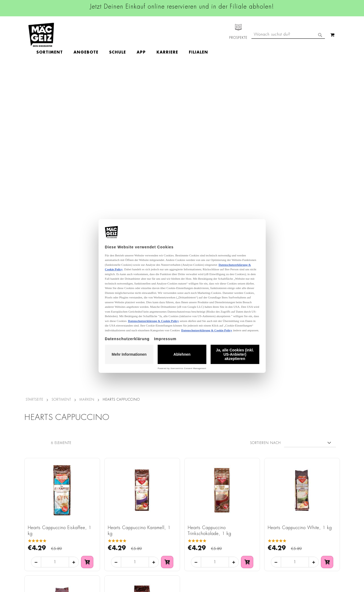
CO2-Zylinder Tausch (41, 517)
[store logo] (41, 35)
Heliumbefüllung (36, 525)
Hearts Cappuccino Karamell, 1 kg (139, 210)
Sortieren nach (265, 122)
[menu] (153, 35)
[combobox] (288, 57)
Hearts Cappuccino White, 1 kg (300, 207)
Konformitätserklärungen (96, 562)
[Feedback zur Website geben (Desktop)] (249, 554)
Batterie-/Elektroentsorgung (99, 540)
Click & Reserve (35, 502)
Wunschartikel (34, 532)
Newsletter (31, 510)
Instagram (159, 473)
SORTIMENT (61, 79)
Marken (87, 79)
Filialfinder (31, 460)
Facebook (158, 461)
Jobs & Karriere (35, 468)
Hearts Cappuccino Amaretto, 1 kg (59, 327)
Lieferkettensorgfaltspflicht (97, 532)
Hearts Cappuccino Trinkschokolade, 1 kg (210, 210)
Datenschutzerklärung (309, 515)
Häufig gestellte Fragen (248, 519)
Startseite (35, 79)
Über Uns (30, 475)
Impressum (84, 475)
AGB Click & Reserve (93, 468)
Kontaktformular (240, 510)
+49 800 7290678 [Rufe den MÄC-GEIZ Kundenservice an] (238, 477)
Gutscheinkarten (36, 540)
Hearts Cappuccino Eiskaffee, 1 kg (60, 210)
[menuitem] (81, 35)
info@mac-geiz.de (241, 500)
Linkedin (157, 485)
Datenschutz (85, 460)
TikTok (155, 498)
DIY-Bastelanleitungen (41, 547)
